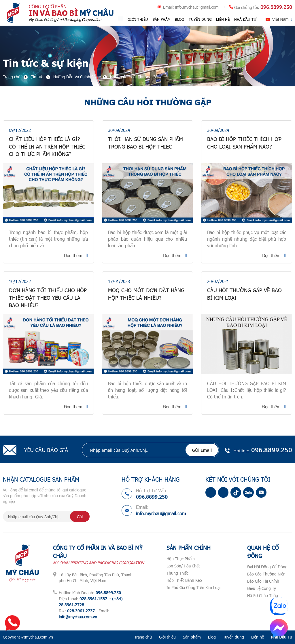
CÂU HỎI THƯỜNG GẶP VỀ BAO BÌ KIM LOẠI (244, 294)
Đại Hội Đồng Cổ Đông (267, 567)
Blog (180, 19)
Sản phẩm (162, 19)
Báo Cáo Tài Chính (263, 581)
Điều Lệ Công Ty (262, 588)
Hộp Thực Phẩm (181, 559)
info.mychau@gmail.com (197, 7)
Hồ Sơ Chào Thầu (263, 595)
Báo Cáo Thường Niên (266, 574)
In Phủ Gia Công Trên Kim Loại (193, 587)
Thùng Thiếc (177, 573)
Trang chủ (143, 637)
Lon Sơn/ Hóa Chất (183, 566)
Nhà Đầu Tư (245, 19)
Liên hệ (223, 19)
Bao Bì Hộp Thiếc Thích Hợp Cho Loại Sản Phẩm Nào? (244, 143)
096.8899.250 (276, 7)
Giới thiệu (138, 19)
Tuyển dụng (200, 19)
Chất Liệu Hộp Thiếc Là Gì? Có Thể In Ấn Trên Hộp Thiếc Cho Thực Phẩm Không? (47, 147)
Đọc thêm (73, 255)
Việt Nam (280, 19)
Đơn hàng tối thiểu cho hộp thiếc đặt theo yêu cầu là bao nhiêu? (48, 298)
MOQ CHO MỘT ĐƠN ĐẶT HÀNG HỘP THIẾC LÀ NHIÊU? (146, 294)
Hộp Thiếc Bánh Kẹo (184, 580)
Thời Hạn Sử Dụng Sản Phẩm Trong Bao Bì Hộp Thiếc (145, 143)
